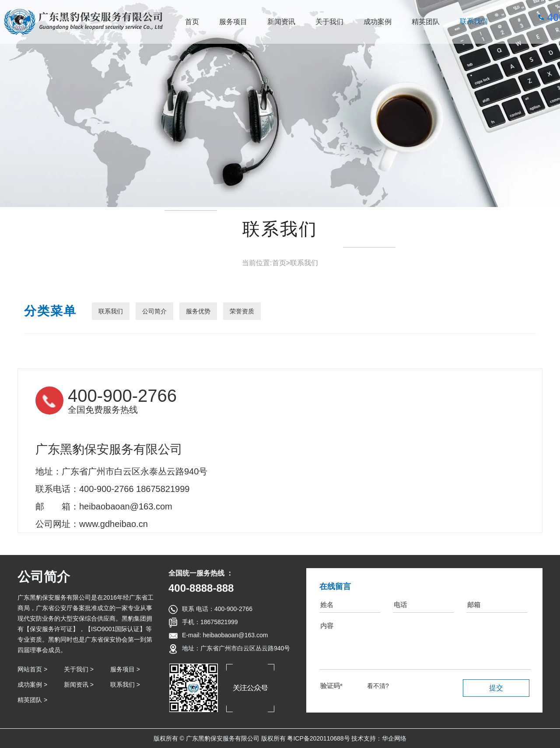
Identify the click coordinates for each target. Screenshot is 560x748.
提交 (496, 688)
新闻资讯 (281, 22)
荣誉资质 (242, 311)
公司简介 (154, 311)
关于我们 (329, 22)
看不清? (378, 686)
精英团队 (426, 22)
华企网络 (394, 738)
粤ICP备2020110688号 (318, 738)
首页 (192, 22)
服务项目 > (125, 669)
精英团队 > (32, 700)
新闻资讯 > (79, 685)
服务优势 (198, 311)
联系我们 (474, 21)
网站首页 (30, 669)
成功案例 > (32, 685)
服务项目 (233, 22)
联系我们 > (125, 685)
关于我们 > (79, 669)
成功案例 (378, 22)
